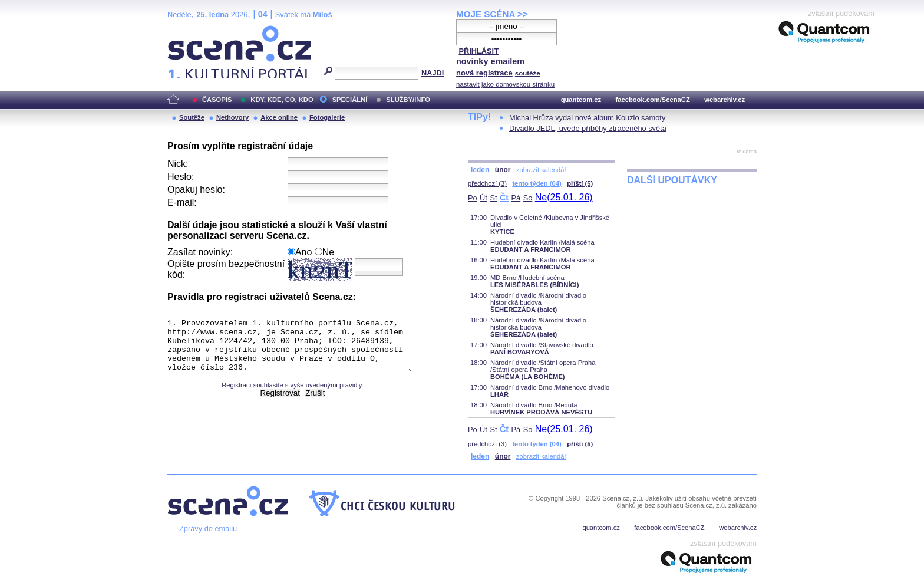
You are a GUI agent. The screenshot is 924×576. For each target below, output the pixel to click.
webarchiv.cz (725, 100)
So (528, 198)
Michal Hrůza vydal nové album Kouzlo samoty (587, 118)
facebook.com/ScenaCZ (653, 100)
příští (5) (580, 183)
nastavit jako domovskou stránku (505, 84)
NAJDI (433, 73)
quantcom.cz (581, 100)
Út (484, 198)
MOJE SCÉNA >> (492, 14)
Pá (516, 198)
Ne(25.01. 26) (564, 197)
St (493, 198)
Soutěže (192, 117)
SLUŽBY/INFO (408, 100)
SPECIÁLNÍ (350, 100)
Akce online (279, 117)
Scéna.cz (187, 30)
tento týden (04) (537, 183)
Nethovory (232, 117)
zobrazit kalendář (541, 170)
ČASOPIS (217, 100)
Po (473, 198)
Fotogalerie (327, 117)
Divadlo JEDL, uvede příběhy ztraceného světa (588, 128)
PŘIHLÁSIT (478, 51)
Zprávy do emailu (208, 529)
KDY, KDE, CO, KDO (282, 100)
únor (503, 170)
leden (480, 170)
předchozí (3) (487, 183)
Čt (504, 198)
